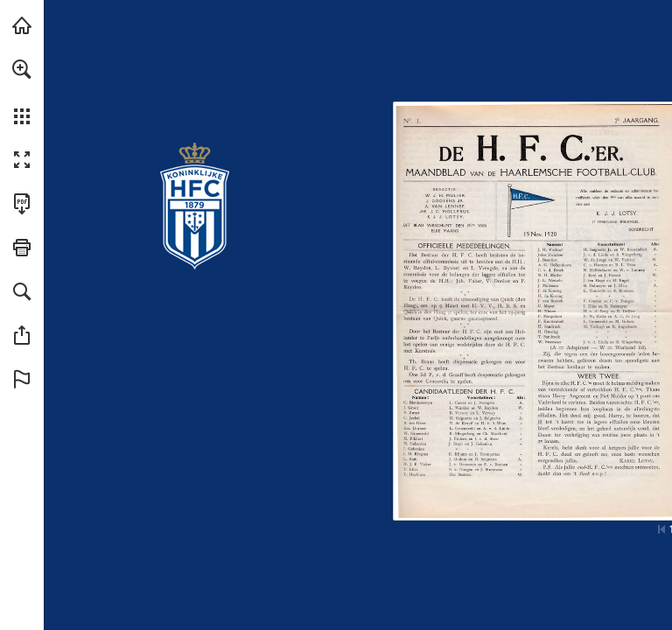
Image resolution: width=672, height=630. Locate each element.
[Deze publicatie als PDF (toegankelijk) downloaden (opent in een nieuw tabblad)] (22, 204)
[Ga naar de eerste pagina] (661, 529)
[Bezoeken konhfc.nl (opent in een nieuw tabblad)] (22, 25)
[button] (22, 69)
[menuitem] (22, 92)
